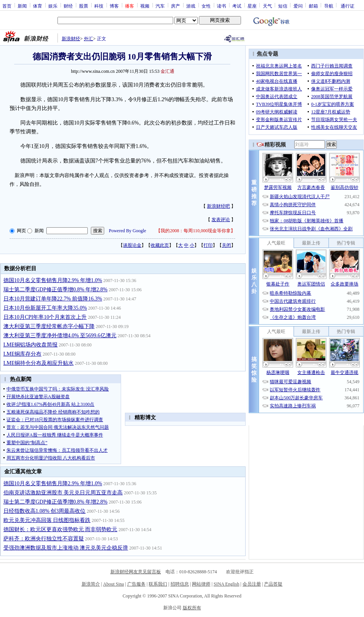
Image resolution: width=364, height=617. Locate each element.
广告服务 (136, 584)
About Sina (113, 584)
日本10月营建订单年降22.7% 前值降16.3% (53, 299)
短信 (283, 6)
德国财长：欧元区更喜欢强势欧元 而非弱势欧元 (61, 529)
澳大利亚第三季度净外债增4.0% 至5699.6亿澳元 (60, 336)
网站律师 (201, 584)
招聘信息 (180, 584)
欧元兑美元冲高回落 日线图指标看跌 (47, 520)
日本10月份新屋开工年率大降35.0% (45, 308)
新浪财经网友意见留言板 (136, 572)
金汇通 (167, 71)
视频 (145, 6)
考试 (237, 6)
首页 (7, 6)
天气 (267, 6)
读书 (221, 6)
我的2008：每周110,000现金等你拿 (196, 231)
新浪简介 (91, 584)
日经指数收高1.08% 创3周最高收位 (45, 511)
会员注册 (252, 584)
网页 (21, 231)
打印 (208, 245)
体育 (38, 6)
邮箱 (313, 6)
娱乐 (53, 6)
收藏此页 (160, 245)
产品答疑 (273, 584)
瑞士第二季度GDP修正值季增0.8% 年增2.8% (56, 290)
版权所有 (192, 608)
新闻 (22, 6)
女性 (206, 6)
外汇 (89, 39)
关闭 (226, 245)
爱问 (298, 6)
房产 (175, 6)
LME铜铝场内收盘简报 (31, 345)
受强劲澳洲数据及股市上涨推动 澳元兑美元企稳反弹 (66, 548)
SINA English (226, 584)
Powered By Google (127, 231)
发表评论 (221, 220)
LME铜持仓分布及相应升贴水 (39, 363)
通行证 (348, 6)
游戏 (191, 6)
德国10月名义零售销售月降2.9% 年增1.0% (53, 280)
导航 (329, 6)
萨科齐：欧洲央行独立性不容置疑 (44, 539)
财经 (68, 6)
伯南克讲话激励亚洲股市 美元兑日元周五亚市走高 (63, 493)
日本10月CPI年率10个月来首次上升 (45, 317)
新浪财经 (71, 39)
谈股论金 (132, 245)
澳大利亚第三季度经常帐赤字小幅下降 (49, 326)
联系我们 (158, 584)
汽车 (160, 6)
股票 (84, 6)
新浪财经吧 (218, 206)
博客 (114, 6)
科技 (99, 6)
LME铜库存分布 (23, 354)
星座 (252, 6)
